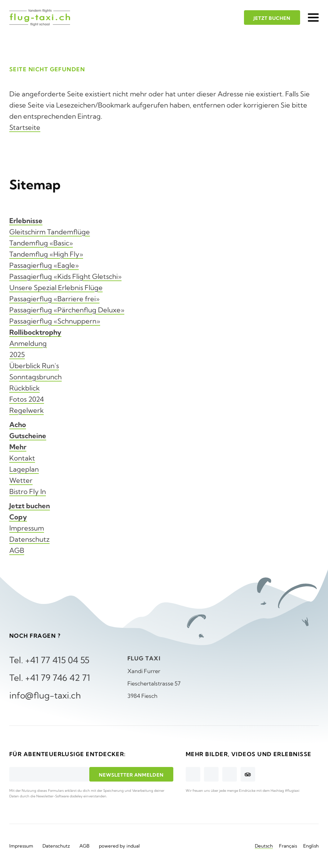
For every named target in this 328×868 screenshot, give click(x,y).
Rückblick (24, 388)
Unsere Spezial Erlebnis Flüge (56, 288)
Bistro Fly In (28, 491)
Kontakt (22, 458)
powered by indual (119, 846)
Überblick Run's (34, 366)
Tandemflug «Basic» (41, 243)
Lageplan (24, 469)
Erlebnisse (26, 221)
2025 (17, 355)
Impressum (27, 528)
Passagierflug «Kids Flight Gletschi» (65, 276)
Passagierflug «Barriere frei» (54, 299)
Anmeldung (28, 343)
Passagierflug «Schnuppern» (55, 321)
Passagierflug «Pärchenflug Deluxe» (67, 310)
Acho (18, 425)
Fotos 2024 (27, 399)
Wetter (21, 480)
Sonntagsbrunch (35, 377)
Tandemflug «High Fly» (46, 254)
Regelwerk (27, 410)
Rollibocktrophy (35, 332)
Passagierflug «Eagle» (44, 265)
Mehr (18, 447)
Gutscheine (28, 436)
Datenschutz (29, 539)
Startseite (25, 127)
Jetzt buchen (30, 506)
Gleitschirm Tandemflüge (50, 232)
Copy (18, 517)
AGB (17, 550)
